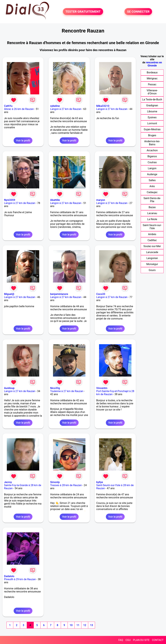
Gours (152, 270)
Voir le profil (23, 141)
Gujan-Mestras (152, 129)
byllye (100, 482)
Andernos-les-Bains (152, 143)
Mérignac (152, 78)
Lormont (152, 123)
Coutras (152, 162)
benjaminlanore (59, 294)
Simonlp (55, 482)
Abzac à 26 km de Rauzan (19, 109)
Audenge (152, 174)
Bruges (152, 135)
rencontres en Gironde (154, 64)
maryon (101, 200)
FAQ (121, 640)
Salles (152, 180)
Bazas (152, 207)
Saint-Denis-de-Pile (152, 200)
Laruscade (152, 252)
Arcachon (152, 150)
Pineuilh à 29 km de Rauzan (20, 579)
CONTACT (158, 640)
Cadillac (152, 240)
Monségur (152, 264)
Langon (152, 168)
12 (85, 625)
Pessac (152, 84)
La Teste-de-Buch (152, 99)
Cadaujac (152, 192)
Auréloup (9, 388)
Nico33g (55, 388)
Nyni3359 (10, 200)
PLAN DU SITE (141, 640)
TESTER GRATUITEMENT (83, 12)
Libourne (152, 111)
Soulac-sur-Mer (152, 246)
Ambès (152, 234)
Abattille (55, 200)
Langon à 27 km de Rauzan (66, 109)
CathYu (8, 106)
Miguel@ (9, 294)
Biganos (152, 156)
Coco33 (101, 294)
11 (78, 625)
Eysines (152, 117)
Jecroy (8, 482)
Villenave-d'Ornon (152, 92)
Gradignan (152, 105)
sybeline (55, 106)
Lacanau (152, 213)
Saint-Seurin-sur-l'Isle (152, 227)
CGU (128, 640)
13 (91, 625)
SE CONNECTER (138, 12)
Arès (152, 186)
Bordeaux (152, 72)
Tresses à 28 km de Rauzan (66, 485)
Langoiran (152, 258)
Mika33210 (103, 106)
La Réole (152, 219)
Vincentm (102, 388)
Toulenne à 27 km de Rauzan (67, 391)
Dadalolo (9, 576)
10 (71, 625)
